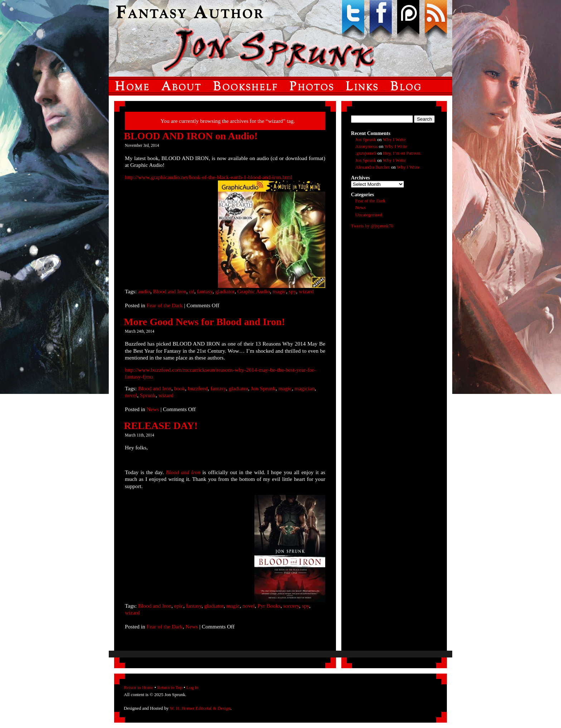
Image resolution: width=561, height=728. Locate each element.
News (153, 409)
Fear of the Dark (165, 305)
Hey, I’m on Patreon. (402, 153)
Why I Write (394, 140)
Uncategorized (369, 215)
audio (144, 291)
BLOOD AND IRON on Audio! (191, 136)
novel (131, 395)
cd (192, 291)
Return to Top (170, 688)
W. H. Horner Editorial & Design (200, 708)
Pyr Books (269, 606)
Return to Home (138, 688)
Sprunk (148, 395)
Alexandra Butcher (373, 167)
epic (179, 606)
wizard (306, 291)
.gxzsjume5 (366, 153)
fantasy (205, 291)
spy (292, 291)
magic (279, 291)
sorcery (291, 606)
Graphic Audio (253, 291)
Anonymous (367, 146)
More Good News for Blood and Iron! (204, 322)
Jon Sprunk (263, 388)
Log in (192, 688)
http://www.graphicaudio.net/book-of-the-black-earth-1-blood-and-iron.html (209, 177)
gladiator (225, 291)
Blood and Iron (170, 291)
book (180, 388)
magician (304, 388)
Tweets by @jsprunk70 (372, 226)
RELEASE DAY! (161, 426)
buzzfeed (198, 388)
